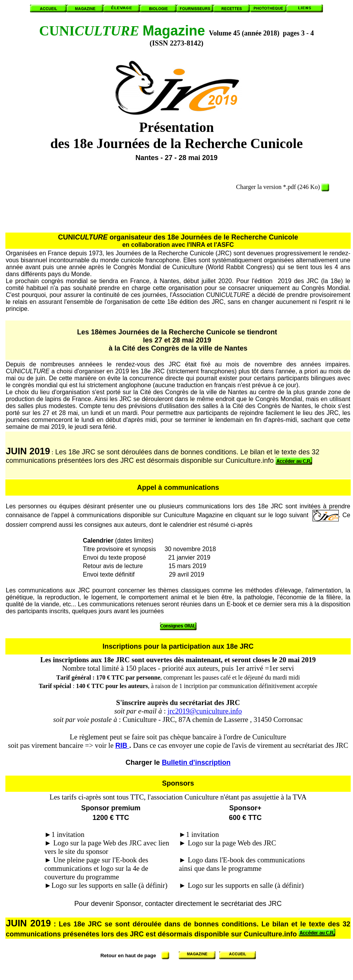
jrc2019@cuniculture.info (205, 711)
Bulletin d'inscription (196, 762)
